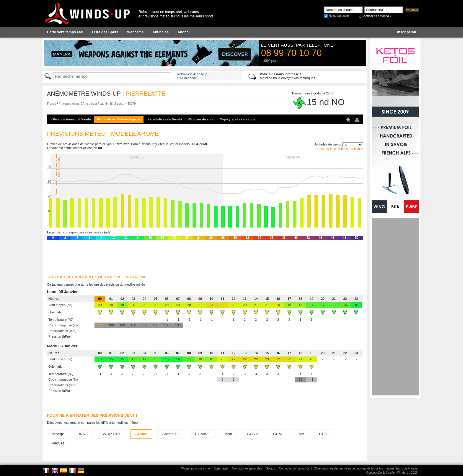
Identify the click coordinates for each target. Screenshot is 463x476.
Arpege (58, 434)
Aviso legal (221, 468)
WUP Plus (112, 434)
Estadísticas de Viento (165, 119)
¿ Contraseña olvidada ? (375, 16)
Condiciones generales (247, 468)
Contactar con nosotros (294, 468)
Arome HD (171, 434)
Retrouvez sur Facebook (192, 76)
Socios (270, 468)
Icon (228, 434)
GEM (277, 434)
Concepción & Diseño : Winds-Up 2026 (392, 473)
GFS (323, 434)
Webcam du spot (201, 119)
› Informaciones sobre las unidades (340, 149)
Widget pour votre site (196, 468)
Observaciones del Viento (71, 119)
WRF (84, 434)
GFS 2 (252, 434)
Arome (141, 434)
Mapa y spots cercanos (238, 119)
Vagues (58, 443)
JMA (300, 434)
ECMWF (203, 434)
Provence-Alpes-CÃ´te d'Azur (78, 104)
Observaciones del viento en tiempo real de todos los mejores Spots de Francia (366, 468)
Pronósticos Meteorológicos (119, 119)
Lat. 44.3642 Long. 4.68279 (118, 104)
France (52, 104)
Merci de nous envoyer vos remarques (287, 76)
